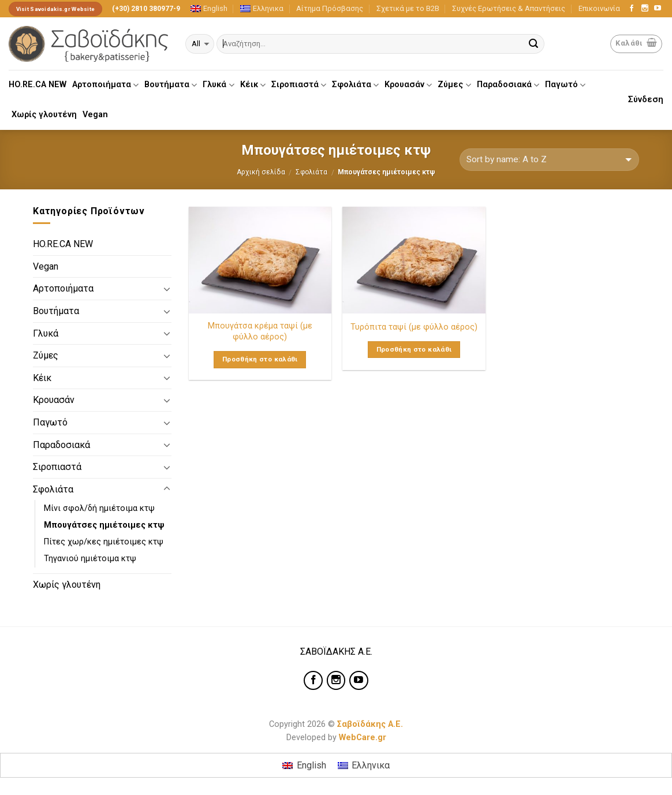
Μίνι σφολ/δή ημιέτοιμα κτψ (99, 508)
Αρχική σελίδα (261, 172)
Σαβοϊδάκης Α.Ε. (370, 724)
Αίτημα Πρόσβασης (330, 8)
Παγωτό (565, 85)
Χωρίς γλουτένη (44, 115)
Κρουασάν (408, 85)
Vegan (95, 115)
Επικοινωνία (599, 8)
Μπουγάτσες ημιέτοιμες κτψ (104, 525)
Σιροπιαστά (299, 85)
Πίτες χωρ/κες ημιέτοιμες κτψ (104, 542)
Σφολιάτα (355, 85)
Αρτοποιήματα (105, 85)
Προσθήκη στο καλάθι (260, 359)
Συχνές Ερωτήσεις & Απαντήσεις (509, 8)
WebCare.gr (363, 738)
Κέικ (253, 85)
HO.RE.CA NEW (38, 85)
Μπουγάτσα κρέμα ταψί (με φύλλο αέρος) (260, 331)
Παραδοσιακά (508, 85)
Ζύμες (454, 85)
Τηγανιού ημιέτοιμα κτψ (90, 559)
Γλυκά (218, 85)
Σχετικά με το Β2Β (408, 8)
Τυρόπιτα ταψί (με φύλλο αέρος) (414, 327)
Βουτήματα (171, 85)
